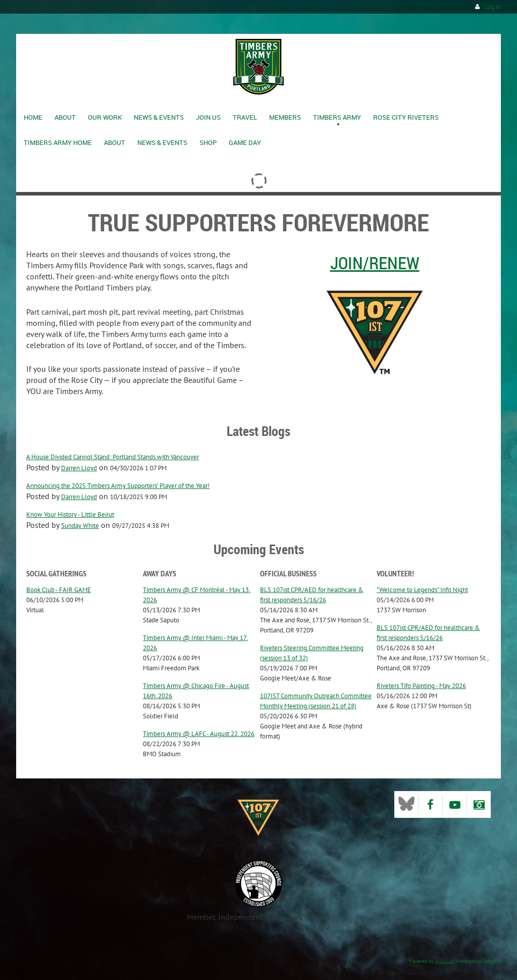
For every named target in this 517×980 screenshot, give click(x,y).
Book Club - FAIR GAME (59, 590)
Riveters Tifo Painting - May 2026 (421, 686)
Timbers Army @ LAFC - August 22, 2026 (199, 734)
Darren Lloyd (79, 468)
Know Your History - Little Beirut (70, 514)
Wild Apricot (445, 962)
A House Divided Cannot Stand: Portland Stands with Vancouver (113, 457)
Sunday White (80, 526)
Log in (493, 7)
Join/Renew (375, 263)
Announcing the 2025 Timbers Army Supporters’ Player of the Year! (118, 486)
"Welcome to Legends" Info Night (422, 590)
